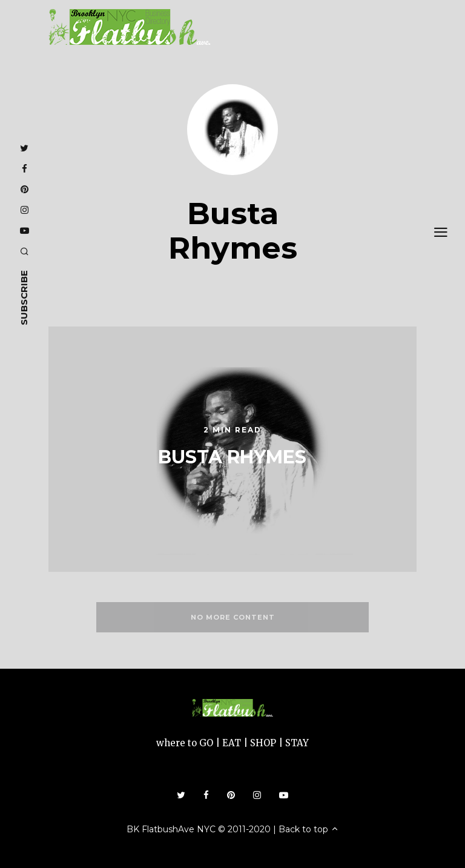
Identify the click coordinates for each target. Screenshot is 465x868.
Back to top (309, 829)
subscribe (24, 298)
